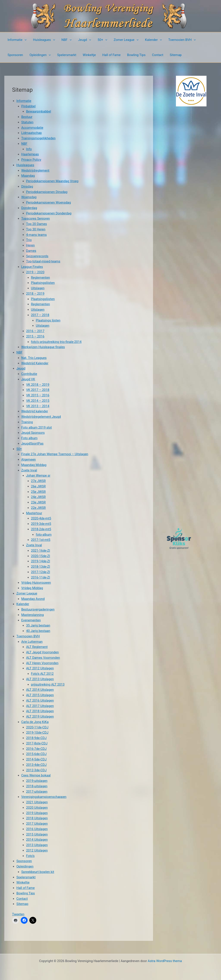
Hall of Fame (111, 55)
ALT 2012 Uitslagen (40, 668)
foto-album (44, 535)
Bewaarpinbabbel (39, 111)
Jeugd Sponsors (33, 433)
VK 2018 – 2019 (38, 385)
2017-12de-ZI (41, 572)
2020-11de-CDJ (37, 727)
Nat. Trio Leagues (34, 358)
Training (27, 422)
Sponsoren (15, 55)
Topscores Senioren (36, 218)
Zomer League (126, 40)
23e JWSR (38, 502)
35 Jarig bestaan (38, 625)
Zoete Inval (29, 470)
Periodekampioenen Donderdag (49, 213)
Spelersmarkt (67, 55)
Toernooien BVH (182, 40)
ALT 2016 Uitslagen (40, 700)
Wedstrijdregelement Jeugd (41, 417)
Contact (158, 55)
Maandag (28, 176)
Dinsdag (27, 186)
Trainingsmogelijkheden (39, 138)
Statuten (27, 122)
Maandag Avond (33, 599)
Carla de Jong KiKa (35, 722)
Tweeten (18, 914)
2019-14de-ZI (41, 561)
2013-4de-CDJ (36, 765)
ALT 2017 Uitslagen (40, 706)
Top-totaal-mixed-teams (43, 261)
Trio (29, 240)
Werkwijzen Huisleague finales (43, 347)
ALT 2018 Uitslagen (40, 711)
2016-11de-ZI (41, 577)
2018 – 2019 (35, 294)
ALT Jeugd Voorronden (42, 652)
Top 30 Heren (36, 229)
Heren (30, 245)
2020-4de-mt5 (41, 518)
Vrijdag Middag (32, 588)
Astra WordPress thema (165, 961)
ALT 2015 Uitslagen (40, 695)
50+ (102, 40)
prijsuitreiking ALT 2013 (48, 684)
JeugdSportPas (32, 443)
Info (29, 149)
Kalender (153, 40)
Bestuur (27, 117)
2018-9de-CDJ (36, 738)
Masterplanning (33, 615)
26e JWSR (38, 486)
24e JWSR (38, 497)
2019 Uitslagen (37, 813)
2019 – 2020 (35, 272)
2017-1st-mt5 (41, 540)
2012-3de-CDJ (36, 770)
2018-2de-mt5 (41, 529)
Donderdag (29, 208)
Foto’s (30, 856)
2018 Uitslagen (37, 818)
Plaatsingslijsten (43, 283)
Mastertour (34, 513)
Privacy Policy (31, 160)
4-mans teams (36, 235)
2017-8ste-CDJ (37, 743)
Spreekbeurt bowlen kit (38, 872)
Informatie (17, 40)
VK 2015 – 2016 (38, 395)
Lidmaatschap (32, 133)
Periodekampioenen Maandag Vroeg (52, 181)
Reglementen (41, 278)
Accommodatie (32, 128)
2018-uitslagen (37, 786)
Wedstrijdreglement (35, 170)
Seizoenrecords (37, 256)
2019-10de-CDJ (37, 733)
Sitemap (176, 55)
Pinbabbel (28, 106)
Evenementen (31, 620)
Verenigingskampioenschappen (44, 797)
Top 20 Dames (36, 224)
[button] (24, 40)
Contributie (29, 374)
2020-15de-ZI (41, 556)
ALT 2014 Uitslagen (40, 690)
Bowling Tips (136, 55)
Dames (31, 251)
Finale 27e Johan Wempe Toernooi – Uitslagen (55, 454)
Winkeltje (89, 55)
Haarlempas (30, 154)
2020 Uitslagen (37, 808)
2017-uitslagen (37, 792)
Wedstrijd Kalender (35, 363)
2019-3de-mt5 (41, 524)
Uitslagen (38, 288)
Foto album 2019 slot (37, 427)
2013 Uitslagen (37, 845)
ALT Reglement (37, 647)
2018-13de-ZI (41, 567)
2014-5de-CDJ (36, 759)
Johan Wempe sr (38, 476)
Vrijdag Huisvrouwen (36, 583)
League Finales (32, 267)
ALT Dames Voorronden (43, 658)
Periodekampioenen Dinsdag (47, 192)
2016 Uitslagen (37, 829)
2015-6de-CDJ (36, 754)
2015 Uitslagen (37, 834)
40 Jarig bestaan (38, 631)
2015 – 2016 (35, 336)
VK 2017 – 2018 (38, 390)
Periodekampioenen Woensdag (48, 202)
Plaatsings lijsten (48, 320)
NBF (67, 40)
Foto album (29, 438)
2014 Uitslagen (37, 840)
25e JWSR (38, 492)
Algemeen (29, 459)
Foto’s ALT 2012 (42, 674)
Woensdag (29, 197)
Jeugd (85, 40)
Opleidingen (40, 55)
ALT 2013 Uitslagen (40, 679)
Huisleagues (44, 40)
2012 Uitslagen (37, 850)
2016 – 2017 (35, 331)
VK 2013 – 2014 (38, 406)
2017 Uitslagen (37, 824)
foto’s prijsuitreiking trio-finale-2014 (56, 342)
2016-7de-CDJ (36, 749)
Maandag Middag (34, 465)
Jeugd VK (28, 379)
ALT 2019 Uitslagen (40, 717)
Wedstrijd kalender (35, 411)
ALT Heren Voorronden (42, 663)
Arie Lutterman (32, 642)
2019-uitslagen (37, 781)
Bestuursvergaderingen (38, 609)
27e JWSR (38, 481)
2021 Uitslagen (37, 802)
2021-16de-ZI (41, 551)
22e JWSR (38, 508)
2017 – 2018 (40, 315)
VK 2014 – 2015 (38, 401)
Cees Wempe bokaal (36, 775)
